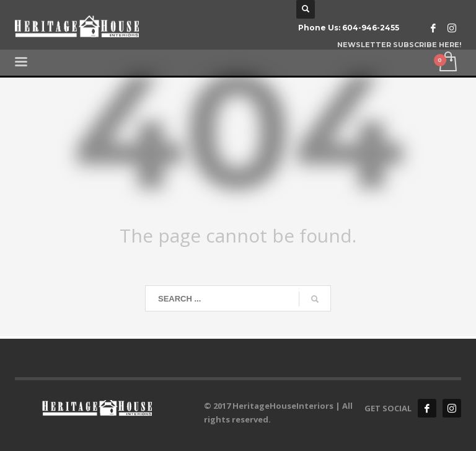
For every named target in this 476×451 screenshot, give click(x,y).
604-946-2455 (371, 28)
